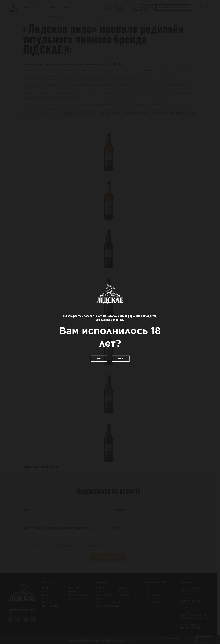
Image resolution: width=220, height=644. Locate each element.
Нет (121, 358)
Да (99, 358)
